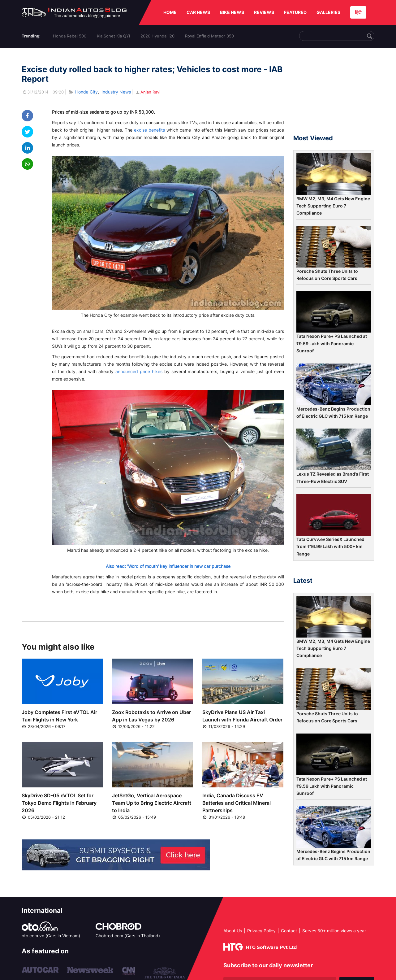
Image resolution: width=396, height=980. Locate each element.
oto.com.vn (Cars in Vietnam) (51, 936)
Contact (289, 931)
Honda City (86, 92)
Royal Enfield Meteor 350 (209, 36)
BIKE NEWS (232, 12)
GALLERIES (328, 12)
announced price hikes (139, 371)
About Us (233, 931)
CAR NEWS (198, 12)
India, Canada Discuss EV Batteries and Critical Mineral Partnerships (237, 803)
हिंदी (358, 12)
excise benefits (149, 130)
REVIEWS (264, 12)
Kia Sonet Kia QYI (113, 36)
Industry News (116, 92)
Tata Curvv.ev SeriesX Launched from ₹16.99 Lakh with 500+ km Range (330, 547)
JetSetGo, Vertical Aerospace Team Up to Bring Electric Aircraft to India (152, 803)
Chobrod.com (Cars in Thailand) (128, 936)
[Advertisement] (334, 94)
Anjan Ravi (148, 92)
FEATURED (295, 12)
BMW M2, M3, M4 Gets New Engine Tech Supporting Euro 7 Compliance (333, 206)
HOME (170, 12)
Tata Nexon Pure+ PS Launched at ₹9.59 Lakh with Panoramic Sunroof (332, 343)
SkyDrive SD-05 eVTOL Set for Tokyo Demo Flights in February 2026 (59, 803)
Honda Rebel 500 (70, 36)
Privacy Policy (261, 931)
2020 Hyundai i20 (157, 36)
